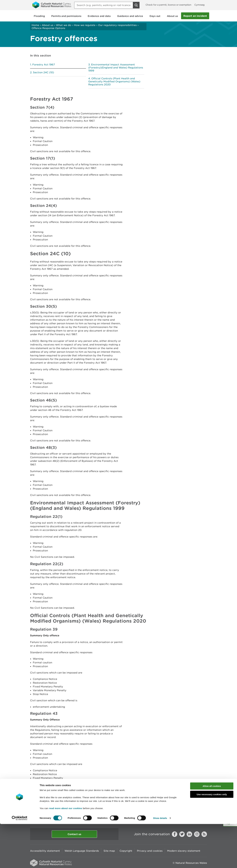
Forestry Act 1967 (44, 65)
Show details (160, 862)
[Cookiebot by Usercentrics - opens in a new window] (19, 862)
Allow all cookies (212, 830)
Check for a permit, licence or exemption (168, 5)
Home (35, 25)
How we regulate (85, 25)
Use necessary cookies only (212, 838)
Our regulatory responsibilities (117, 25)
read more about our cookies (66, 852)
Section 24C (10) (43, 72)
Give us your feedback (95, 817)
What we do (64, 25)
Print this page (198, 817)
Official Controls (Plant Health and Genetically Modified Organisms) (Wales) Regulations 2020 (114, 81)
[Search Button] (136, 5)
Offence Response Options (48, 28)
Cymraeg (200, 5)
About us (48, 25)
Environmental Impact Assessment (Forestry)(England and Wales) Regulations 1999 (116, 68)
